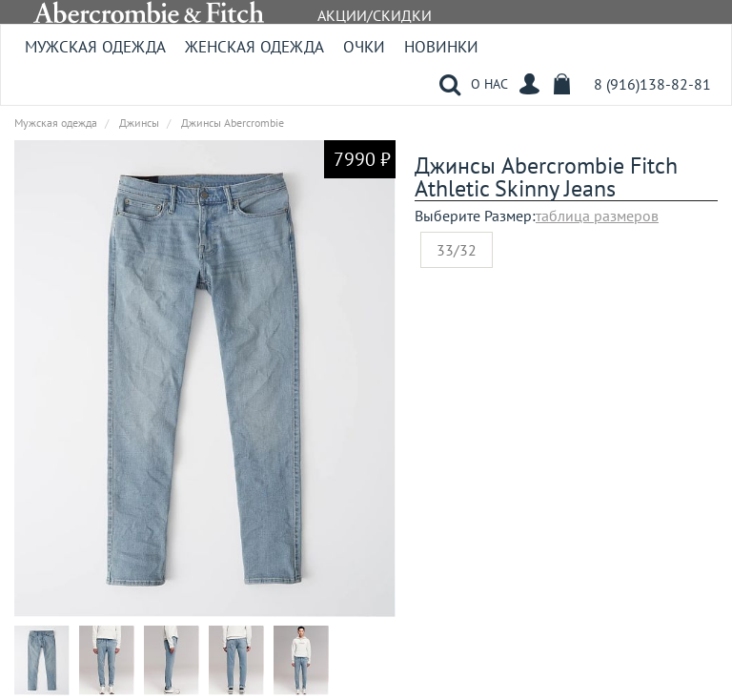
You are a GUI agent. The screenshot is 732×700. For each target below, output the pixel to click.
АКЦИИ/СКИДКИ (375, 15)
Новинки (441, 47)
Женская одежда (254, 47)
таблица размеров (597, 216)
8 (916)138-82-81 (652, 84)
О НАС (489, 84)
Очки (364, 47)
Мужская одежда (95, 47)
